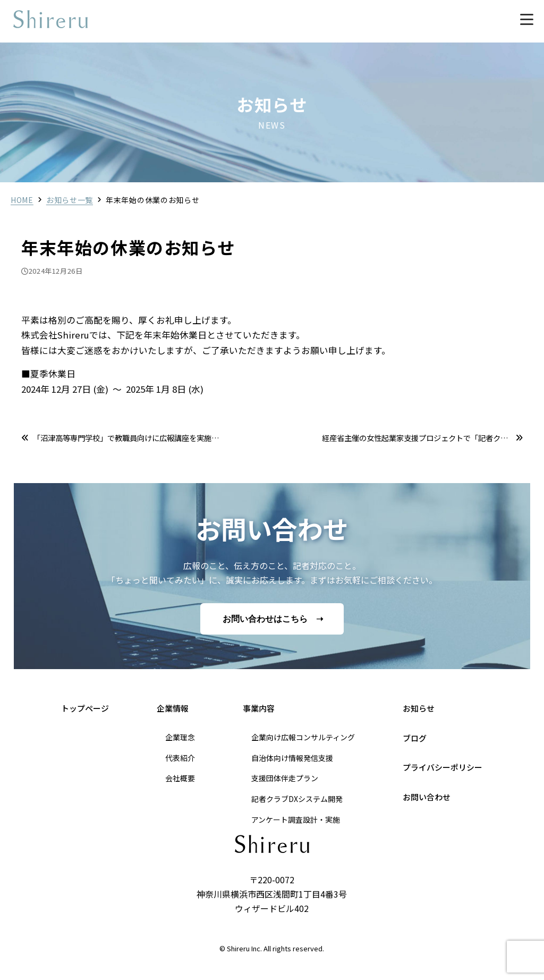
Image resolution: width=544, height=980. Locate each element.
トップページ (85, 708)
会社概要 (180, 778)
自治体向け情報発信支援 (292, 758)
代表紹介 (180, 758)
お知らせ (419, 708)
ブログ (415, 738)
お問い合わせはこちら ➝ (273, 619)
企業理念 (180, 737)
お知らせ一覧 (70, 200)
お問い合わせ (427, 797)
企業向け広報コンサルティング (303, 737)
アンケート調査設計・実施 (296, 820)
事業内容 (259, 708)
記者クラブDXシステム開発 (297, 799)
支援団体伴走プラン (285, 778)
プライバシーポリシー (443, 767)
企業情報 (173, 708)
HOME (22, 200)
